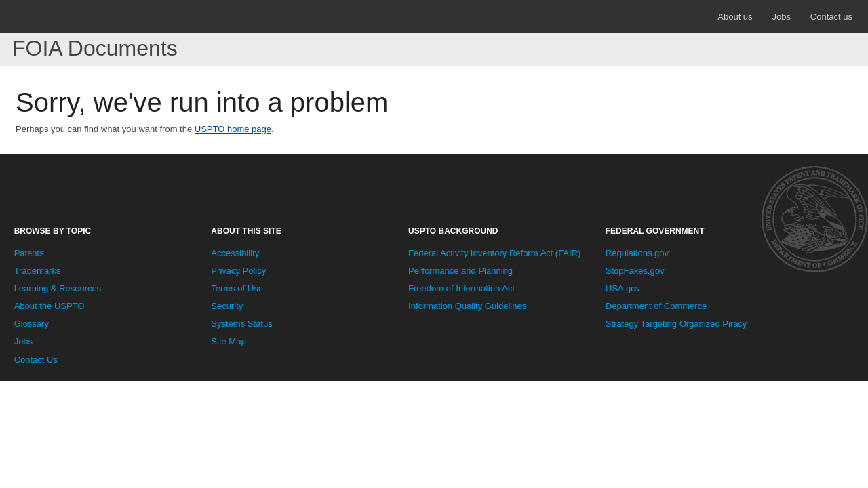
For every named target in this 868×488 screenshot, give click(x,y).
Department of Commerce (656, 306)
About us (735, 17)
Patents (29, 253)
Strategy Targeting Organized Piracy (676, 324)
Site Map (228, 341)
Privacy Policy (238, 271)
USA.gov (623, 288)
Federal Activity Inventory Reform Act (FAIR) (494, 253)
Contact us (831, 17)
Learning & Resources (58, 288)
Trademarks (38, 271)
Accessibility (235, 253)
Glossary (32, 324)
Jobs (781, 17)
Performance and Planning (460, 271)
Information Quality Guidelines (467, 306)
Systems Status (241, 324)
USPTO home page (233, 129)
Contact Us (36, 360)
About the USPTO (50, 306)
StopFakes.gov (635, 271)
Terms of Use (237, 288)
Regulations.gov (637, 253)
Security (227, 306)
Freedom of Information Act (461, 288)
